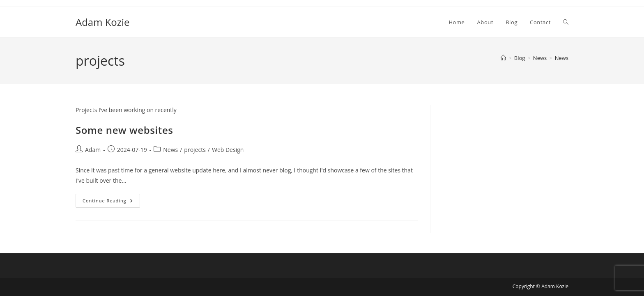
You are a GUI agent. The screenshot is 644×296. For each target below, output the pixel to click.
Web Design (228, 150)
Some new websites (124, 130)
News (562, 58)
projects (195, 150)
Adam (93, 150)
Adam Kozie (103, 22)
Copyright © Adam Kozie (540, 286)
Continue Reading (111, 202)
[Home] (503, 58)
